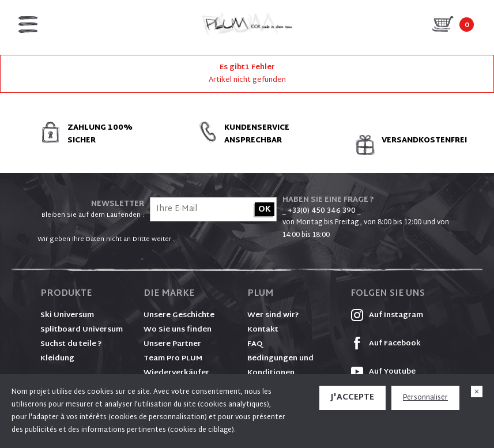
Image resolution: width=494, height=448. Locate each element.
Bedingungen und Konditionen (280, 366)
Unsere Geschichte (179, 315)
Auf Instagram (387, 315)
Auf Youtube (383, 372)
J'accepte (352, 398)
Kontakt (263, 330)
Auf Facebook (386, 344)
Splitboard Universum (82, 330)
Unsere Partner (172, 344)
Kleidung (57, 359)
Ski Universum (67, 315)
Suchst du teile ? (71, 344)
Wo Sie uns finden (178, 330)
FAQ (255, 344)
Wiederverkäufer (176, 373)
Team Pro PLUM (173, 359)
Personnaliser (425, 398)
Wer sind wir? (273, 315)
